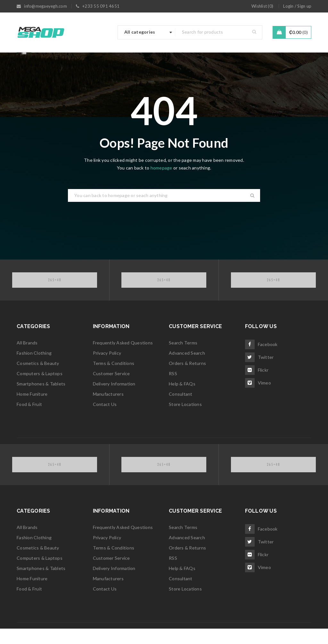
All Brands (27, 358)
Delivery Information (114, 399)
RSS (173, 389)
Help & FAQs (182, 399)
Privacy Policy (107, 368)
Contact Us (105, 420)
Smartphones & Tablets (41, 399)
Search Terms (183, 358)
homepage (161, 183)
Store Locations (185, 420)
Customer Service (111, 389)
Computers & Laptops (40, 389)
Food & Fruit (29, 420)
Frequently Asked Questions (123, 358)
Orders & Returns (187, 379)
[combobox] (147, 32)
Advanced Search (187, 368)
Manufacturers (108, 409)
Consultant (181, 409)
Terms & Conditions (114, 379)
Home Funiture (32, 409)
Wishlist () (262, 6)
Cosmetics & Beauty (38, 379)
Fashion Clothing (34, 368)
